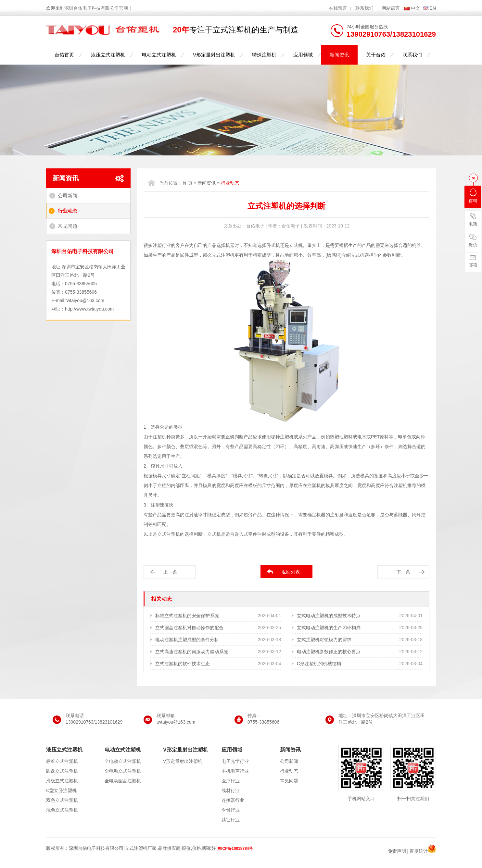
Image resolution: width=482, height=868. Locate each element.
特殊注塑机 (264, 55)
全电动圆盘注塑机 (123, 781)
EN (433, 8)
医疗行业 (231, 781)
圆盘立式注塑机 (62, 771)
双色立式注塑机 (62, 800)
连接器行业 (233, 800)
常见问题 (68, 226)
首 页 (187, 183)
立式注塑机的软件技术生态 (183, 664)
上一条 (170, 572)
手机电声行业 (235, 771)
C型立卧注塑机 (61, 790)
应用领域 (303, 55)
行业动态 (68, 211)
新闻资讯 (339, 55)
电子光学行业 (235, 761)
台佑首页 (64, 55)
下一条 (403, 572)
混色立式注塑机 (62, 810)
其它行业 (231, 820)
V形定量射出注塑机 (214, 55)
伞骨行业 (231, 810)
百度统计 (419, 851)
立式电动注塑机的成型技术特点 (329, 616)
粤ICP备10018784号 (235, 849)
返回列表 (291, 572)
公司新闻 (68, 196)
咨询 (473, 196)
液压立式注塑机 (108, 55)
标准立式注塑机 (62, 761)
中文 (415, 8)
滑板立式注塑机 (62, 781)
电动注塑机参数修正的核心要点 (329, 652)
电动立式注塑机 (159, 55)
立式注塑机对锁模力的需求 (324, 640)
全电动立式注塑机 (123, 761)
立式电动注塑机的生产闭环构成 (329, 628)
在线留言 (338, 8)
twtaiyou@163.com (85, 300)
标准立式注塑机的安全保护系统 (187, 616)
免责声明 (397, 851)
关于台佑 (376, 55)
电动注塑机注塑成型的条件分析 (187, 640)
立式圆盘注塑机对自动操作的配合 (189, 628)
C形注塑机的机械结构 (319, 664)
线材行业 (231, 790)
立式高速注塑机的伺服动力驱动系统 (192, 652)
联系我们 (364, 8)
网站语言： (393, 8)
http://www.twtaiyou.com (89, 309)
